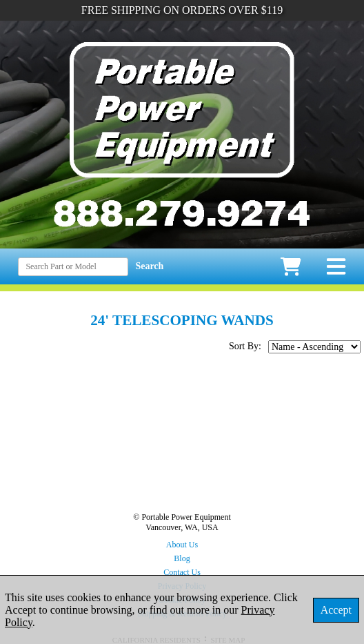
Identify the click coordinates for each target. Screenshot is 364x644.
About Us (182, 545)
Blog (182, 558)
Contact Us (182, 572)
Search (149, 266)
